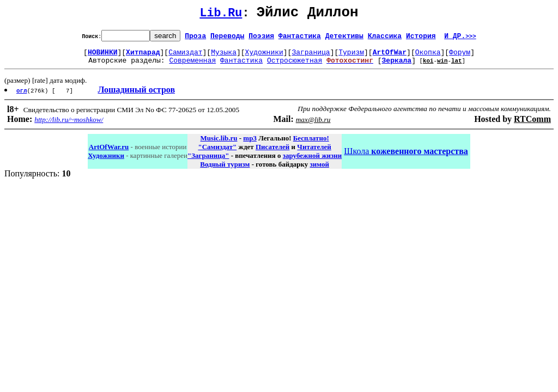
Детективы (344, 39)
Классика (385, 39)
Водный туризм (225, 171)
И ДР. (460, 39)
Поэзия (261, 39)
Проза (195, 39)
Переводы (227, 39)
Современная (192, 66)
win (442, 67)
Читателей (314, 153)
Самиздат (185, 57)
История (421, 39)
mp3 (250, 145)
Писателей (272, 153)
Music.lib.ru (219, 145)
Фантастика (300, 39)
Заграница (311, 57)
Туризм (351, 57)
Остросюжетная (295, 66)
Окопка (428, 57)
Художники (264, 57)
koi (428, 67)
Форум (460, 57)
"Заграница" (208, 162)
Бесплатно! (311, 145)
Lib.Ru (221, 15)
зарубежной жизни (313, 162)
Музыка (224, 57)
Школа (406, 158)
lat (457, 67)
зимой (320, 171)
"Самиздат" (217, 153)
